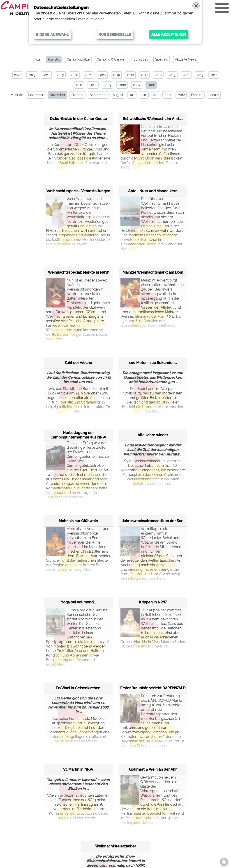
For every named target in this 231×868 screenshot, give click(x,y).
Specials (162, 59)
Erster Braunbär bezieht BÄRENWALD (153, 688)
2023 (60, 75)
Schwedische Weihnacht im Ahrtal (153, 119)
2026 (18, 75)
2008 (122, 85)
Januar (214, 95)
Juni (144, 95)
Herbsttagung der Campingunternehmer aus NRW (78, 435)
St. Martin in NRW (78, 769)
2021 (88, 75)
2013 (200, 75)
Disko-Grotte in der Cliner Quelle (78, 119)
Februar (197, 95)
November (57, 95)
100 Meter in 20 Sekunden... (153, 363)
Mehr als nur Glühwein (78, 521)
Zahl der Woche (78, 363)
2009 (107, 85)
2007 (137, 85)
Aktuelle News (186, 59)
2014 (186, 75)
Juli (132, 95)
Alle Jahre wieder (153, 435)
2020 (102, 75)
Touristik (54, 59)
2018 (130, 75)
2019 (116, 75)
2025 (32, 75)
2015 (172, 75)
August (118, 95)
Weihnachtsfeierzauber (116, 846)
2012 (214, 75)
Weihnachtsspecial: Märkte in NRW (78, 272)
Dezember (36, 95)
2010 (93, 85)
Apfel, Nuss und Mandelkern (153, 191)
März (181, 95)
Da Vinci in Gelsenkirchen (78, 688)
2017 (144, 75)
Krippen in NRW (153, 602)
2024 (46, 75)
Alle (38, 59)
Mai (156, 95)
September (98, 95)
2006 (151, 85)
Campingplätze (78, 59)
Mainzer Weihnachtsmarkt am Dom (153, 272)
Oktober (77, 95)
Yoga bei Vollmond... (78, 602)
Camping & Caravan (112, 59)
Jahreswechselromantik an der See (153, 521)
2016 (158, 75)
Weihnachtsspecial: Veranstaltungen (78, 191)
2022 (74, 75)
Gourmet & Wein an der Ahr (153, 769)
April (168, 95)
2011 (79, 85)
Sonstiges (141, 59)
